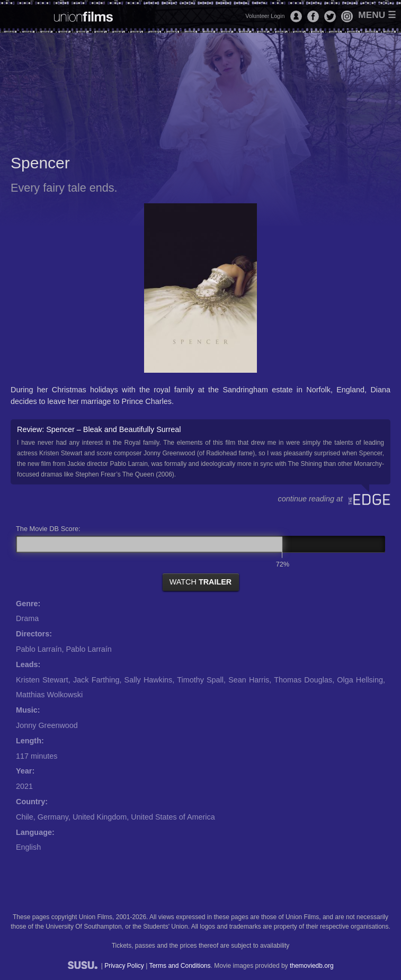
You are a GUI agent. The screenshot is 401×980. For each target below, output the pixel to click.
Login (296, 16)
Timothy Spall (200, 680)
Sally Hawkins (149, 680)
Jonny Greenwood (47, 725)
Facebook (313, 16)
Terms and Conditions (180, 966)
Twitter (330, 16)
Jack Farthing (96, 680)
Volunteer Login (265, 16)
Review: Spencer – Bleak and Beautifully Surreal (200, 452)
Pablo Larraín (39, 649)
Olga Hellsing (360, 680)
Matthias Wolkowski (49, 695)
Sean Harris (249, 680)
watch (201, 582)
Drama (27, 618)
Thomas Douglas (303, 680)
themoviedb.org (312, 966)
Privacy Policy (124, 966)
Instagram (347, 16)
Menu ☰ (377, 15)
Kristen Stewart (42, 680)
